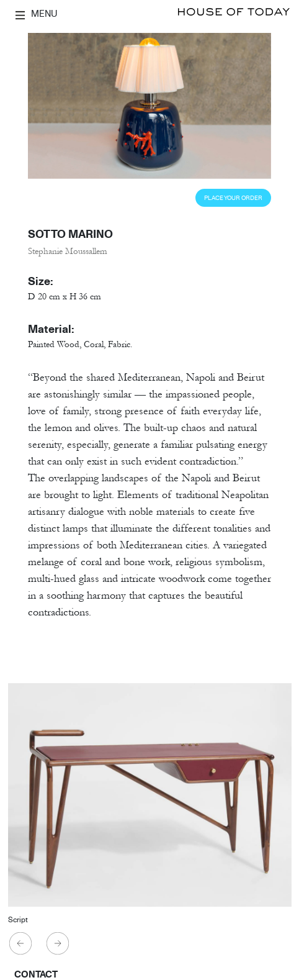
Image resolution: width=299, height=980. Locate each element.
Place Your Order (233, 198)
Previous (21, 944)
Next (58, 944)
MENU (37, 14)
